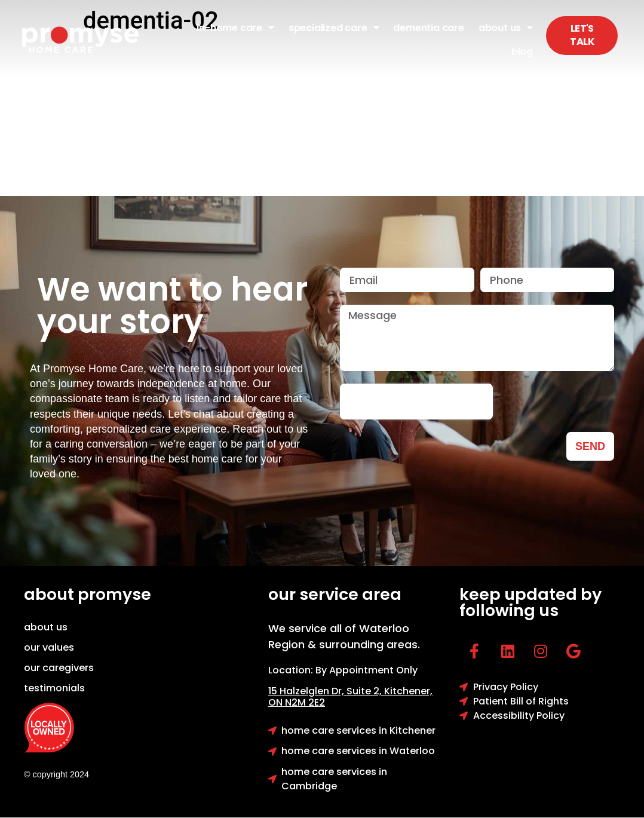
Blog (522, 52)
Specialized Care (334, 27)
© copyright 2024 (56, 774)
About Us (506, 27)
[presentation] (416, 402)
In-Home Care (235, 27)
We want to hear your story (172, 305)
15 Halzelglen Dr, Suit (326, 691)
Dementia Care (428, 28)
